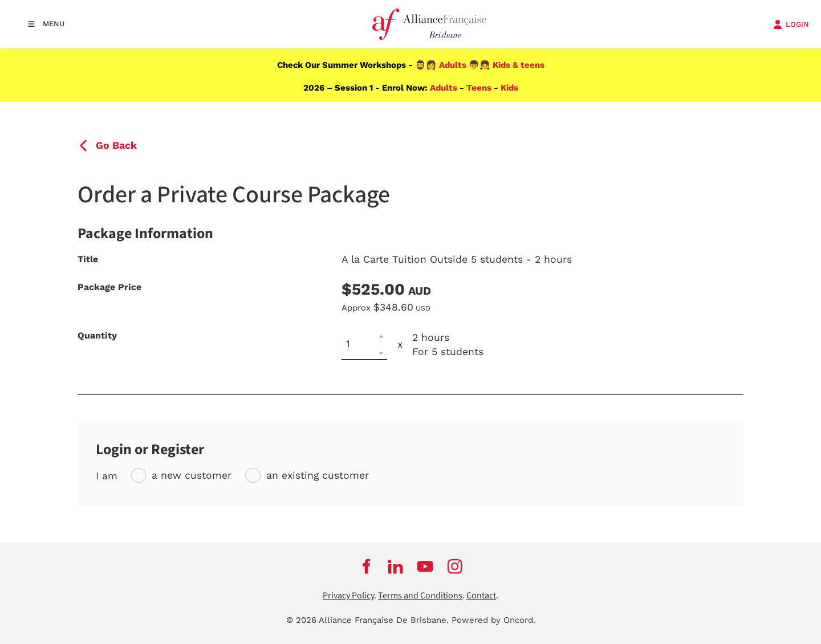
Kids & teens (519, 65)
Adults (453, 65)
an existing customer (318, 475)
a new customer (192, 475)
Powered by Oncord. (493, 620)
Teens (479, 88)
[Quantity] (364, 345)
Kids (509, 88)
